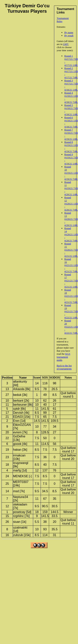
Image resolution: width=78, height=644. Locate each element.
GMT (66, 44)
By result (69, 35)
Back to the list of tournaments (64, 367)
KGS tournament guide (64, 357)
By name (69, 32)
